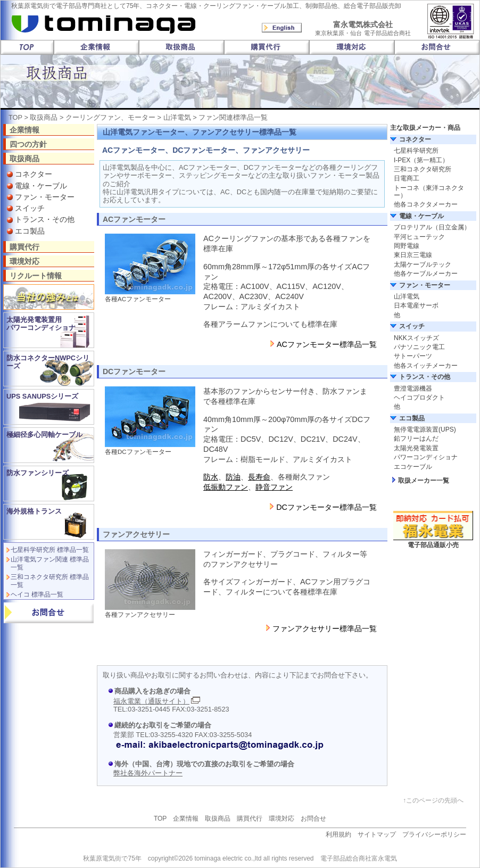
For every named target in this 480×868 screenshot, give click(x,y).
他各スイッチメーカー (426, 366)
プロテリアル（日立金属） (432, 227)
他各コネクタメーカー (426, 204)
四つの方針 (28, 144)
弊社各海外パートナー (148, 773)
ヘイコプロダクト (419, 398)
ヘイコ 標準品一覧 (37, 594)
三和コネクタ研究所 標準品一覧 (50, 581)
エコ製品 (30, 231)
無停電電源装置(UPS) (425, 429)
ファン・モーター (45, 197)
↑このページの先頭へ (433, 800)
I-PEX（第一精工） (421, 160)
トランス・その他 (45, 219)
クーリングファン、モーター (110, 117)
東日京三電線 (413, 255)
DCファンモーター (134, 371)
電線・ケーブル (41, 186)
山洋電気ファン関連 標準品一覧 (50, 563)
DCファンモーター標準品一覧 (326, 507)
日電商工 (407, 178)
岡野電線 (407, 246)
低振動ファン (226, 487)
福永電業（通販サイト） (151, 701)
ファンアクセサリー (136, 534)
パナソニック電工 (419, 347)
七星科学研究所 (416, 151)
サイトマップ (377, 834)
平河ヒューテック (419, 237)
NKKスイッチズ (416, 338)
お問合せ (313, 819)
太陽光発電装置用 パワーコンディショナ (41, 324)
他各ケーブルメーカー (426, 274)
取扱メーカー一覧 (424, 481)
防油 (233, 477)
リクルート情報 (36, 275)
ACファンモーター (134, 219)
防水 (211, 477)
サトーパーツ (413, 356)
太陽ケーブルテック (423, 264)
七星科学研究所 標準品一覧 (50, 550)
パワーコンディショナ (426, 457)
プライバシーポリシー (434, 834)
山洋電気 (177, 117)
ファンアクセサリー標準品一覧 (325, 629)
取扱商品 (44, 117)
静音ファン (274, 487)
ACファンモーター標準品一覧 (327, 344)
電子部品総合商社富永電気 (359, 858)
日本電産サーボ (416, 305)
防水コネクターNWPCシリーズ (48, 362)
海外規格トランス (34, 511)
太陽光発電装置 (416, 448)
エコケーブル (413, 467)
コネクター (34, 174)
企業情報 (24, 130)
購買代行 (24, 247)
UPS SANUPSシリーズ (42, 396)
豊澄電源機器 (413, 388)
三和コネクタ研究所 (423, 169)
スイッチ (30, 208)
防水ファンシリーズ (38, 473)
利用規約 (338, 834)
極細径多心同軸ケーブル (44, 435)
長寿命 (259, 477)
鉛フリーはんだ (416, 439)
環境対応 (24, 261)
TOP (15, 117)
